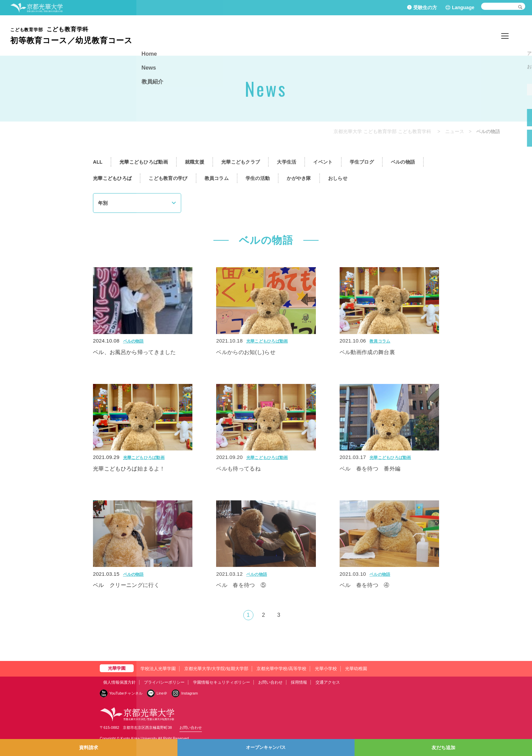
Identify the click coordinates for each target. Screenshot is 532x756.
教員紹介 (512, 35)
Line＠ (162, 693)
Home (461, 35)
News (485, 35)
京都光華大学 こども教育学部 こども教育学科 (382, 131)
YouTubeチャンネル (126, 693)
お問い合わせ (270, 682)
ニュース (455, 131)
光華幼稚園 (356, 669)
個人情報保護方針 (119, 682)
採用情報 (299, 682)
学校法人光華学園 (158, 669)
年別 (103, 203)
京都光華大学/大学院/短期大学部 (216, 669)
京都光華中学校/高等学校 (281, 669)
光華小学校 (326, 669)
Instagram (189, 693)
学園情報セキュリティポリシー (222, 682)
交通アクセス (328, 682)
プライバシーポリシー (164, 682)
